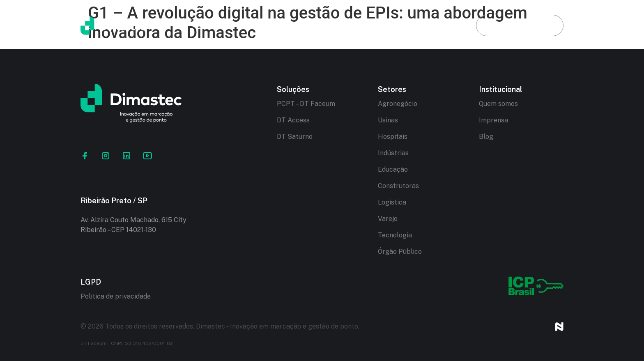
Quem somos (498, 104)
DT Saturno (295, 137)
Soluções (326, 25)
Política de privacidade (116, 296)
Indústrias (393, 153)
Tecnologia (395, 235)
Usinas (388, 120)
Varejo (388, 219)
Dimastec (263, 25)
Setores (386, 25)
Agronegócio (398, 104)
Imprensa (493, 120)
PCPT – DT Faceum (306, 104)
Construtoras (398, 186)
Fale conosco (520, 25)
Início (207, 25)
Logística (392, 202)
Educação (393, 169)
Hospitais (393, 137)
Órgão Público (400, 252)
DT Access (293, 120)
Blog (439, 25)
